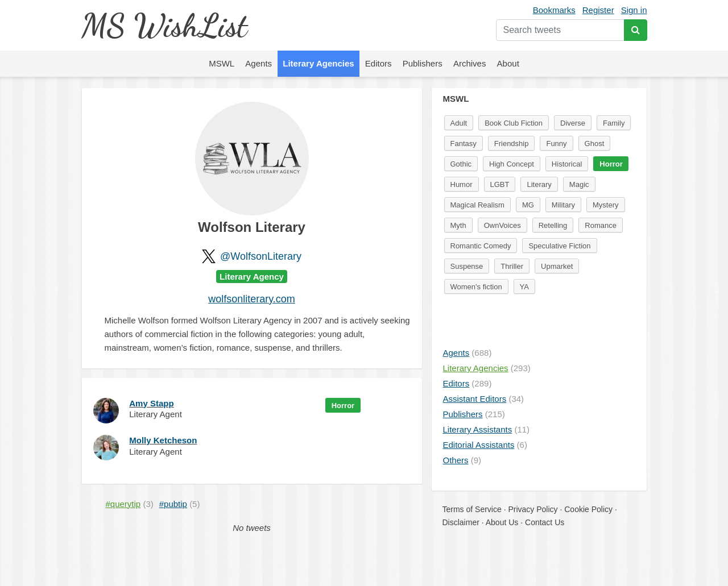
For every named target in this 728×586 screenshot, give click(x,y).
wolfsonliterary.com (252, 299)
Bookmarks (554, 10)
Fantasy (464, 144)
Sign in (634, 10)
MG (528, 205)
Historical (567, 164)
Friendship (512, 144)
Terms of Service (472, 509)
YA (524, 287)
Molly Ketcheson (163, 440)
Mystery (606, 205)
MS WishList (164, 25)
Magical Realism (477, 205)
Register (598, 10)
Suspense (467, 266)
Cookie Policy (588, 509)
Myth (458, 225)
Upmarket (557, 266)
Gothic (461, 164)
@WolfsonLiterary (261, 256)
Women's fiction (476, 287)
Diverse (573, 123)
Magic (579, 184)
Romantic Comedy (481, 246)
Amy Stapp (151, 403)
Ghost (595, 144)
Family (614, 123)
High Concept (512, 164)
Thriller (512, 266)
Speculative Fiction (559, 246)
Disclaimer (461, 522)
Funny (556, 144)
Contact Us (545, 522)
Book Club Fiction (514, 123)
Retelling (553, 225)
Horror (343, 406)
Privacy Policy (533, 509)
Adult (459, 123)
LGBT (500, 184)
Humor (462, 184)
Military (563, 205)
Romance (601, 225)
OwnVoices (502, 225)
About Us (502, 522)
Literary (539, 184)
